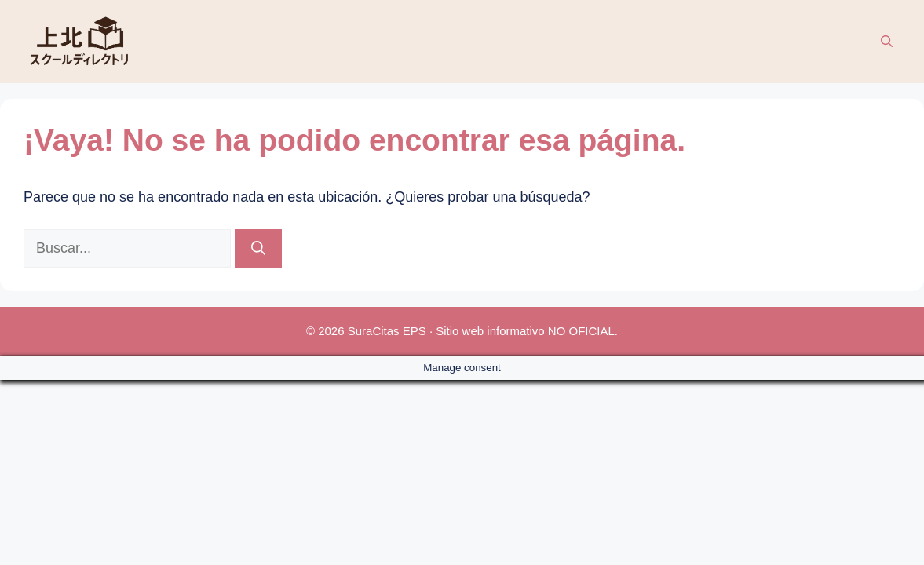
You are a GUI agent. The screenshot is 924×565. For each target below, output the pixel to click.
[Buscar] (258, 248)
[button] (887, 42)
